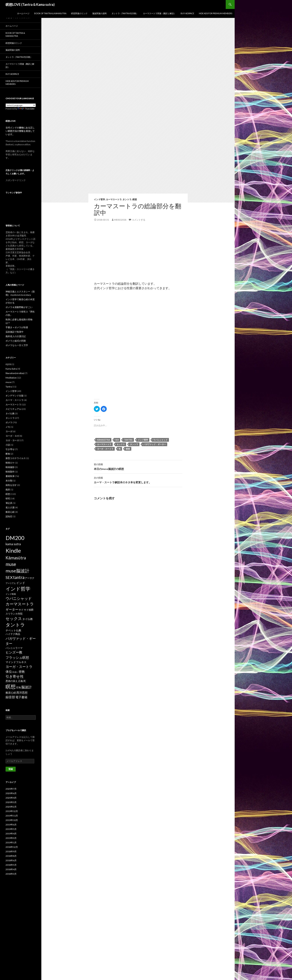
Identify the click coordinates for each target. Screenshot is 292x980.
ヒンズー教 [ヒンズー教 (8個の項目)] (14, 652)
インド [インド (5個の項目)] (21, 583)
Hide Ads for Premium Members (216, 13)
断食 (8, 454)
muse (8, 382)
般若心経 (10, 512)
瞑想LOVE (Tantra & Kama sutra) (30, 4)
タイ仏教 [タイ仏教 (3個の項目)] (28, 619)
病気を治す (11, 485)
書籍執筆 (10, 476)
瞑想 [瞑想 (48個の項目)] (11, 686)
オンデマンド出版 (15, 396)
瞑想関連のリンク (79, 13)
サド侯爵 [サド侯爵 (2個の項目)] (29, 610)
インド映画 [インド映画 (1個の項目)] (11, 594)
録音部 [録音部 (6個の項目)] (10, 697)
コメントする (139, 220)
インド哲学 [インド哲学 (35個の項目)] (18, 589)
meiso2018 (120, 220)
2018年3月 (11, 874)
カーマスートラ (114, 199)
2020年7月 (11, 789)
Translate (26, 109)
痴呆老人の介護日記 (16, 336)
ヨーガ (9, 431)
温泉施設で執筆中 (15, 332)
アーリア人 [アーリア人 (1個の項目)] (11, 583)
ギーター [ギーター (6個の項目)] (12, 609)
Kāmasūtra (104, 440)
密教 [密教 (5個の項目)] (22, 672)
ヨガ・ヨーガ (12, 440)
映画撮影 (10, 467)
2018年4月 (11, 869)
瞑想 (135, 199)
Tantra (9, 387)
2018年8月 (11, 856)
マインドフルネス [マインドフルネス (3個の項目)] (16, 662)
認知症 (9, 516)
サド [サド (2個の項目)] (21, 610)
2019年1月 (11, 842)
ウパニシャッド (160, 440)
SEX (117, 440)
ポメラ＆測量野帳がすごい (19, 307)
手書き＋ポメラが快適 (17, 327)
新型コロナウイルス (16, 458)
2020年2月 (11, 807)
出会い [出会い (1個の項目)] (15, 672)
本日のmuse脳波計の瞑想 (138, 466)
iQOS (8, 364)
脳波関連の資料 (100, 13)
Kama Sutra (11, 369)
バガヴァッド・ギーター (155, 444)
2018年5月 (11, 865)
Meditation (11, 378)
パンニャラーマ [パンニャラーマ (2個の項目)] (14, 648)
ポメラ (9, 422)
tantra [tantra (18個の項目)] (19, 577)
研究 (8, 498)
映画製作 (10, 472)
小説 (8, 445)
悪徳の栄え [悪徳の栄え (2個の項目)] (12, 681)
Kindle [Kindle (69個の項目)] (13, 551)
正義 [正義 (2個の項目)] (20, 681)
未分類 (9, 481)
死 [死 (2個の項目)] (24, 681)
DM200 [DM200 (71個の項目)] (15, 538)
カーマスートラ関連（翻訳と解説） (159, 13)
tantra (128, 440)
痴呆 (8, 490)
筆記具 (9, 503)
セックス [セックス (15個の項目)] (14, 618)
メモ (8, 427)
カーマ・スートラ (15, 400)
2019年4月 (11, 834)
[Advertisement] (138, 255)
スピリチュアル (13, 409)
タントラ (127, 199)
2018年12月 (12, 847)
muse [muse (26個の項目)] (11, 564)
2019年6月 (11, 825)
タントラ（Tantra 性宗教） (125, 13)
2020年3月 (11, 802)
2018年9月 (11, 851)
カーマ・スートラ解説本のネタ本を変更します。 (138, 480)
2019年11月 (12, 816)
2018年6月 (11, 860)
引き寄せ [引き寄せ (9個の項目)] (13, 676)
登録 (11, 769)
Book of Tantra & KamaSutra (50, 13)
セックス (121, 444)
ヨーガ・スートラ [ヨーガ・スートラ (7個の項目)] (19, 667)
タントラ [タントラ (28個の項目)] (15, 625)
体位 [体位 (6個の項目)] (9, 672)
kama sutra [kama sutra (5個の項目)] (13, 544)
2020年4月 (11, 798)
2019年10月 (12, 820)
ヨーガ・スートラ (105, 449)
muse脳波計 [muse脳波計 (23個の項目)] (18, 571)
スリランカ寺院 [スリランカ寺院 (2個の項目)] (14, 614)
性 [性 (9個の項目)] (22, 676)
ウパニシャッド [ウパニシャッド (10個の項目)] (19, 598)
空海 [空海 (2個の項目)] (18, 687)
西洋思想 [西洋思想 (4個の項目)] (22, 692)
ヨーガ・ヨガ (12, 436)
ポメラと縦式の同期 (16, 341)
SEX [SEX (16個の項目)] (9, 577)
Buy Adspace (187, 13)
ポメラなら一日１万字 (17, 345)
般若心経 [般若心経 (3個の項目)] (11, 693)
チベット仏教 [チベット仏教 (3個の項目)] (13, 630)
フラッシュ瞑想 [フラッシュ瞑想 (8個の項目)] (17, 657)
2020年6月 (11, 793)
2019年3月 (11, 838)
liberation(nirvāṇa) (15, 373)
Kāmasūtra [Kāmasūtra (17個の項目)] (16, 558)
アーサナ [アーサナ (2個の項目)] (30, 578)
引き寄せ (10, 449)
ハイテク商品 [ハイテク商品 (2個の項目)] (13, 634)
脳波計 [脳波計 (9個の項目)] (27, 687)
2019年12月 (12, 811)
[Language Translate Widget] (21, 105)
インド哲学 (99, 199)
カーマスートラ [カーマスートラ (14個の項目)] (20, 604)
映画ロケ (10, 463)
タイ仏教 (10, 413)
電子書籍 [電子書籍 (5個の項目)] (21, 697)
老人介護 (10, 507)
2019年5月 (11, 829)
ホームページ (23, 13)
